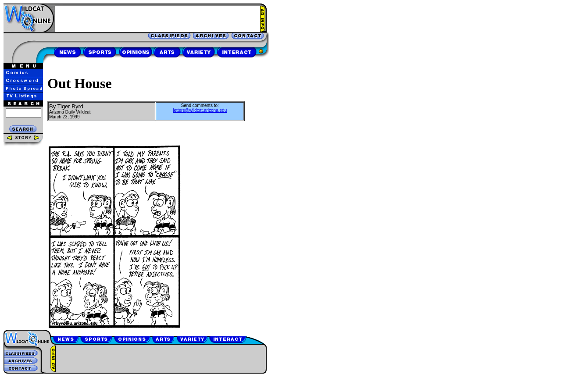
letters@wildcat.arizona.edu (200, 110)
